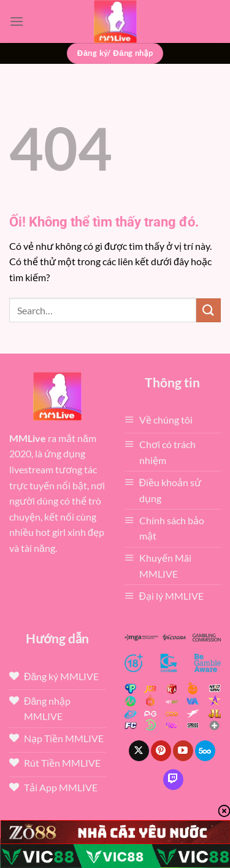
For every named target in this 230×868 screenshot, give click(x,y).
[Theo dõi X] (139, 751)
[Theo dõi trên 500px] (205, 751)
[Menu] (17, 21)
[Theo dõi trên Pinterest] (161, 751)
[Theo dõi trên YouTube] (183, 751)
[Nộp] (209, 310)
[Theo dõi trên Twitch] (173, 780)
